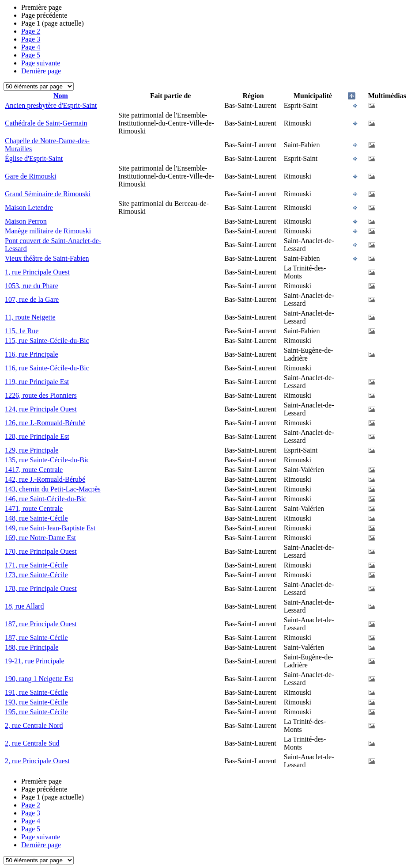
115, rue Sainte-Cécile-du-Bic (47, 341)
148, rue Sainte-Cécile (36, 518)
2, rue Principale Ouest (37, 761)
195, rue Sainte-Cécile (36, 712)
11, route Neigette (30, 317)
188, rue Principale (32, 647)
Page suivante (41, 63)
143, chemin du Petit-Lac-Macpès (53, 489)
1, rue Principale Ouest (37, 272)
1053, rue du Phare (32, 286)
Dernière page (41, 71)
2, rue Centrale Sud (32, 743)
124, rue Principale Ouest (41, 409)
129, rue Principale (32, 450)
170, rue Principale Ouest (41, 551)
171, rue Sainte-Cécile (36, 565)
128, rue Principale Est (37, 436)
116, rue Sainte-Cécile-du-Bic (47, 368)
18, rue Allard (24, 606)
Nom (61, 96)
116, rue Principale (32, 354)
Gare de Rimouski (30, 176)
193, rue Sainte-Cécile (36, 702)
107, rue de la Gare (32, 299)
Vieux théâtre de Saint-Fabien (47, 258)
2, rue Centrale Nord (34, 725)
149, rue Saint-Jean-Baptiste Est (50, 528)
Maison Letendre (29, 207)
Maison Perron (26, 221)
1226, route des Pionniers (41, 395)
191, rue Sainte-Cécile (36, 692)
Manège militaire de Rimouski (48, 231)
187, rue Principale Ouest (41, 624)
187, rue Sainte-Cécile (36, 638)
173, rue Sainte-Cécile (36, 575)
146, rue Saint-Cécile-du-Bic (45, 499)
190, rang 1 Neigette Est (39, 679)
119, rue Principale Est (37, 382)
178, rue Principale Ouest (41, 588)
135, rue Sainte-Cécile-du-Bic (47, 460)
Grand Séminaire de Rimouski (48, 194)
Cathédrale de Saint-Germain (46, 123)
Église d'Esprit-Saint (34, 158)
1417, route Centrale (34, 470)
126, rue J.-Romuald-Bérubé (45, 423)
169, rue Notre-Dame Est (40, 538)
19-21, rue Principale (35, 661)
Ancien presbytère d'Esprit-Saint (51, 105)
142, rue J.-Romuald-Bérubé (45, 479)
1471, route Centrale (34, 508)
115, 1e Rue (22, 331)
